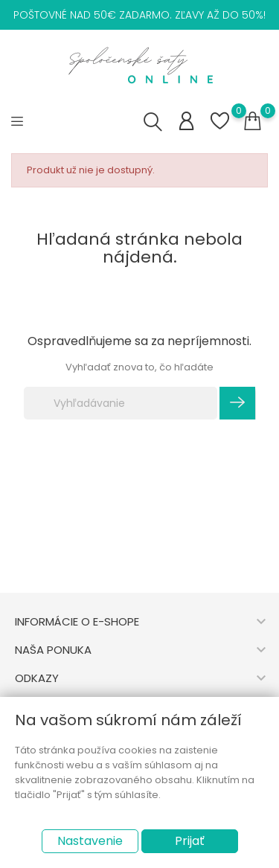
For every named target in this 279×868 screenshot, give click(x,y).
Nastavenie (90, 841)
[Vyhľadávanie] (121, 403)
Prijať (190, 841)
